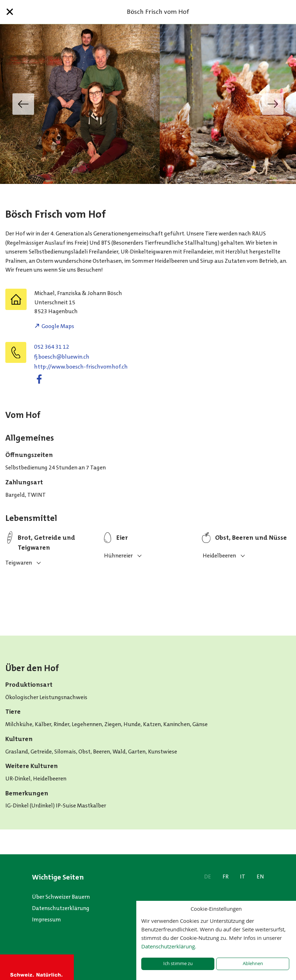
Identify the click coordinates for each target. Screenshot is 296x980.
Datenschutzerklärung (61, 908)
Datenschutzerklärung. (169, 946)
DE (208, 876)
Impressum (46, 919)
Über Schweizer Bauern (61, 897)
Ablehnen (253, 963)
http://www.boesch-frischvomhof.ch (81, 367)
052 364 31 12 (52, 347)
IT (243, 876)
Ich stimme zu (178, 963)
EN (260, 876)
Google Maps (58, 326)
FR (226, 876)
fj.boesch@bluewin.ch (62, 357)
